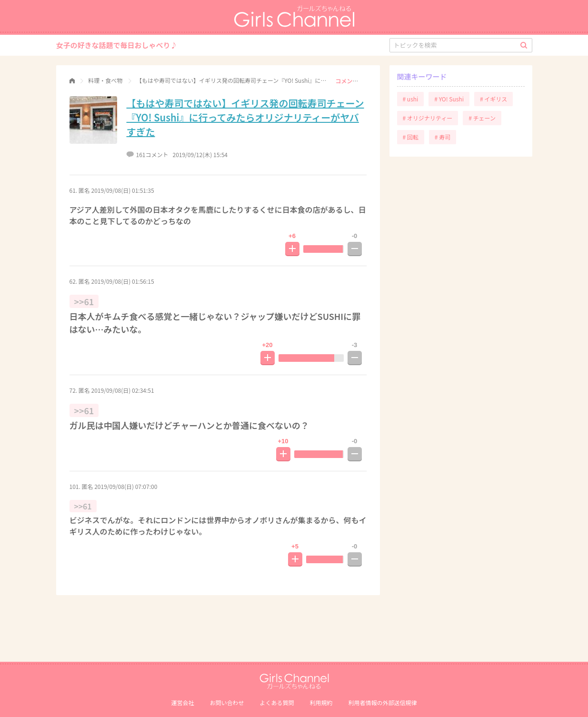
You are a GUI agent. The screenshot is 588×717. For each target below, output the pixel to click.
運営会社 (182, 702)
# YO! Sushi (449, 99)
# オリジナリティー (428, 118)
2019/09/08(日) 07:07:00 (126, 486)
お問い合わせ (227, 702)
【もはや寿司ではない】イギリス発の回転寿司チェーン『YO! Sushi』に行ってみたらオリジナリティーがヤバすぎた (245, 117)
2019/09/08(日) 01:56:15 (123, 281)
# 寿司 (443, 137)
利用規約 (321, 702)
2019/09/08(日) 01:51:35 (123, 190)
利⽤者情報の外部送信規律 (383, 702)
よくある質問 (277, 702)
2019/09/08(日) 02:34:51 (123, 390)
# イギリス (493, 99)
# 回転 (411, 137)
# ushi (411, 99)
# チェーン (482, 118)
